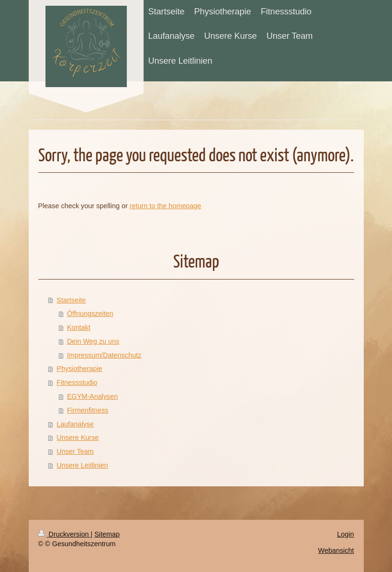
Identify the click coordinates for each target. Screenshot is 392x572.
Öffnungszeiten (90, 314)
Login (345, 534)
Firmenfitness (88, 410)
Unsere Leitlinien (82, 465)
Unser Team (75, 451)
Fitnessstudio (77, 382)
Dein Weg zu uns (93, 341)
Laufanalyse (75, 424)
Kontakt (79, 327)
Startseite (71, 300)
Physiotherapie (79, 369)
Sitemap (107, 534)
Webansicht (336, 550)
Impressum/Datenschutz (104, 355)
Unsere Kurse (78, 437)
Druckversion (65, 534)
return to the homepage (166, 206)
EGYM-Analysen (92, 396)
